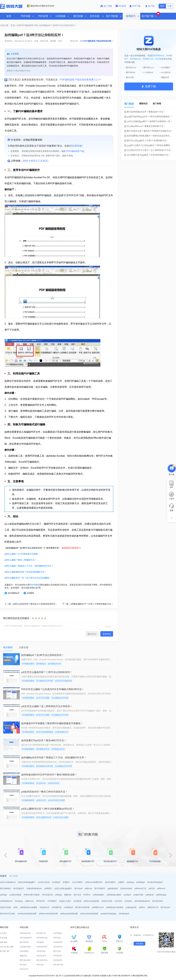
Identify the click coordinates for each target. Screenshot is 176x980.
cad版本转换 (138, 895)
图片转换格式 (6, 888)
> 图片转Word (130, 67)
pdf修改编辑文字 (62, 732)
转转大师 (44, 41)
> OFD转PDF (165, 72)
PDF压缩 (159, 59)
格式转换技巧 (19, 888)
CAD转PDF (58, 942)
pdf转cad (88, 888)
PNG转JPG (58, 960)
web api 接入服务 (7, 947)
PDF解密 (40, 942)
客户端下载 (4, 951)
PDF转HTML (58, 965)
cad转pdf (127, 895)
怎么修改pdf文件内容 (45, 681)
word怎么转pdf (44, 882)
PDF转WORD (25, 933)
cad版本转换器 (15, 895)
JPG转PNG (41, 951)
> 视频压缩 (164, 77)
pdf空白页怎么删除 (61, 817)
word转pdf (56, 882)
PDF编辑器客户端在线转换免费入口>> (81, 80)
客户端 (150, 6)
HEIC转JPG (41, 956)
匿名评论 (92, 634)
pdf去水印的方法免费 (56, 800)
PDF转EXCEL (42, 938)
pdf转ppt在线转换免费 (69, 914)
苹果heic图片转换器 (32, 895)
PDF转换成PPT (26, 938)
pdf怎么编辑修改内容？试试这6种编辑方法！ (25, 572)
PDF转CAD (148, 59)
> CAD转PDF (148, 72)
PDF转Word (159, 56)
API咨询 (121, 6)
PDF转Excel (135, 59)
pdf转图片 (48, 888)
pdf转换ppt (140, 882)
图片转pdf (78, 888)
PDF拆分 (87, 895)
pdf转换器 (150, 895)
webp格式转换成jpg (108, 914)
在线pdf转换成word (34, 888)
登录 (162, 6)
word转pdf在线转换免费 (27, 914)
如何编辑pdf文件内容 (45, 766)
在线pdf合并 (44, 907)
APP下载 (135, 6)
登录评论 (107, 634)
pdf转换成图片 (99, 895)
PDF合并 (40, 965)
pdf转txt (142, 907)
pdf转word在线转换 (91, 901)
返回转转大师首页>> (71, 548)
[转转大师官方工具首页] (36, 161)
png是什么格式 (65, 901)
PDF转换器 (35, 585)
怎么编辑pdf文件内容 (60, 698)
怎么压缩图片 (78, 882)
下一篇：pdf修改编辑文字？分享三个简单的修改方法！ (88, 604)
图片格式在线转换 (82, 907)
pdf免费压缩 (57, 907)
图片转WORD (25, 960)
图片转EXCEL (42, 960)
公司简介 (4, 933)
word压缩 (118, 901)
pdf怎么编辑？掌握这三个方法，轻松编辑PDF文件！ (29, 566)
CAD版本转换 (25, 947)
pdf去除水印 (41, 783)
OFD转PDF (41, 901)
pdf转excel (29, 901)
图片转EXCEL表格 (8, 914)
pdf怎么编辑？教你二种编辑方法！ (21, 560)
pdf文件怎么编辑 (43, 698)
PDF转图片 (58, 933)
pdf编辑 (29, 593)
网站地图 (136, 976)
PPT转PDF (58, 956)
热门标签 (157, 103)
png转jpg (130, 882)
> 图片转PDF (130, 72)
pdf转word (161, 888)
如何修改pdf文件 (58, 749)
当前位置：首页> (8, 25)
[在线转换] (77, 146)
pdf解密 (121, 882)
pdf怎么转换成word (8, 882)
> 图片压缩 (129, 77)
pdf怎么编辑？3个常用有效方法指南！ (22, 554)
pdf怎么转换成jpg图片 (27, 882)
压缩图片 (66, 882)
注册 (169, 6)
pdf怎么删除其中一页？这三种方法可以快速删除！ (28, 578)
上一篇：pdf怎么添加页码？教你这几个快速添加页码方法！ (32, 604)
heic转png (19, 901)
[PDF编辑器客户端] (75, 151)
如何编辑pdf (12, 593)
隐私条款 (4, 942)
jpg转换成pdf (113, 888)
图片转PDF (24, 942)
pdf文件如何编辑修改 (45, 732)
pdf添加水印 (41, 800)
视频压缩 (68, 895)
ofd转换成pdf (124, 914)
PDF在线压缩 (47, 895)
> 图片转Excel (148, 67)
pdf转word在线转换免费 (48, 914)
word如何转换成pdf (155, 882)
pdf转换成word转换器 (115, 907)
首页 (9, 16)
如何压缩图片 (110, 882)
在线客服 (139, 944)
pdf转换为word (98, 907)
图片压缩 (77, 895)
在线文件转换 (6, 907)
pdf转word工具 (140, 888)
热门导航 (106, 6)
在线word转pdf (126, 888)
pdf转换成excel (6, 901)
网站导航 (144, 976)
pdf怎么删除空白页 (44, 817)
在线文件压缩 (107, 901)
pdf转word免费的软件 (94, 882)
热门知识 (129, 104)
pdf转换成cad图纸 (114, 895)
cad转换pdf (68, 907)
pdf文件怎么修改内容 (64, 681)
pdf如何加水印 (54, 783)
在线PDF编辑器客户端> (28, 25)
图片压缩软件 (100, 888)
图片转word (165, 907)
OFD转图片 (52, 901)
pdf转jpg (58, 895)
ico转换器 (77, 901)
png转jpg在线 (131, 907)
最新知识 (143, 103)
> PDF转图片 (165, 67)
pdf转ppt (4, 895)
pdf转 (16, 907)
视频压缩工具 (153, 907)
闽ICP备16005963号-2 (123, 976)
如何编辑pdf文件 (55, 664)
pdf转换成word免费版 (29, 907)
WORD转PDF (42, 947)
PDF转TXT (24, 969)
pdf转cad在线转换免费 (89, 914)
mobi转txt (128, 901)
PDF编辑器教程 (28, 664)
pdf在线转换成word (142, 901)
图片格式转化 (158, 901)
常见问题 (4, 938)
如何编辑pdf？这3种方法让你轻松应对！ (58, 25)
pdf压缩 (152, 888)
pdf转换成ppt (161, 895)
